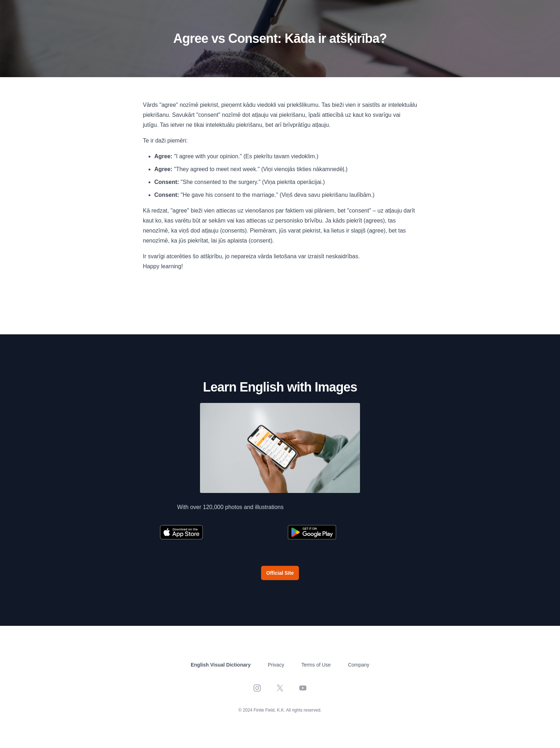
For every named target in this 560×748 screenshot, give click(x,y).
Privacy (276, 665)
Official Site (280, 573)
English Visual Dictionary (221, 665)
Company (359, 665)
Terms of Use (316, 665)
